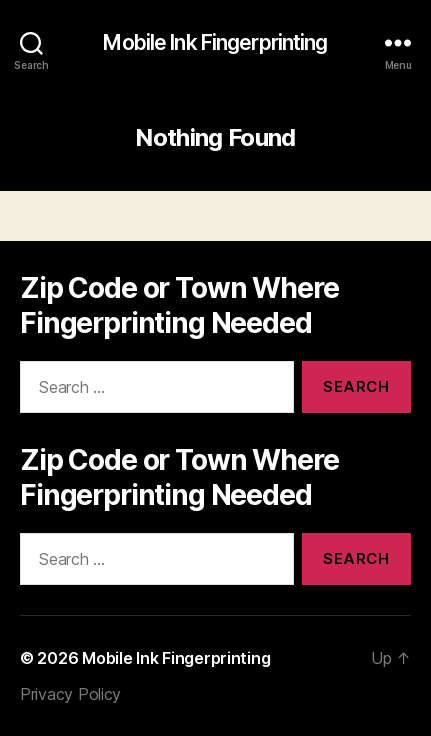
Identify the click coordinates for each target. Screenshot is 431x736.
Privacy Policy (70, 694)
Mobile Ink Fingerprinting (215, 42)
